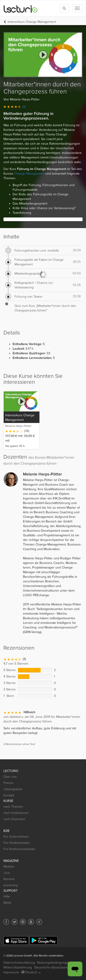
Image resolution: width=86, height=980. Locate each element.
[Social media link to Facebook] (6, 922)
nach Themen (13, 807)
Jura (7, 873)
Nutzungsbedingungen (54, 963)
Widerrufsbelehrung (18, 967)
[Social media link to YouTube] (31, 922)
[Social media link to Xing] (39, 922)
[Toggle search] (64, 8)
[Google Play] (44, 940)
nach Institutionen (16, 813)
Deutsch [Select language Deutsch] (31, 972)
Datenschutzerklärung (19, 963)
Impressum (11, 972)
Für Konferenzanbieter (19, 849)
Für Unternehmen (16, 837)
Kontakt (9, 795)
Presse (8, 783)
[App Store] (16, 940)
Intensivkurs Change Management (32, 22)
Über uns (10, 777)
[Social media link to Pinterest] (23, 922)
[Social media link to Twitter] (15, 922)
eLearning (11, 885)
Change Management (29, 174)
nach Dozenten (14, 819)
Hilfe (7, 896)
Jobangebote (13, 789)
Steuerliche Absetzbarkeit (52, 967)
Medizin (9, 867)
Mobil (7, 903)
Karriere (9, 879)
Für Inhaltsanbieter (17, 843)
